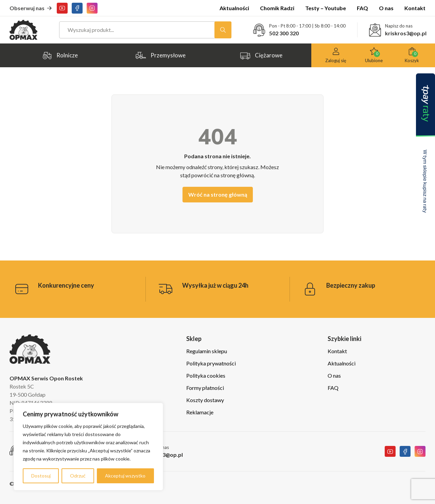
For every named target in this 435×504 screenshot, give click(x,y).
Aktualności (234, 8)
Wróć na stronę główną (218, 194)
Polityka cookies (206, 375)
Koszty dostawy (205, 400)
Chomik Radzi (277, 8)
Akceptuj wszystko (125, 476)
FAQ (362, 8)
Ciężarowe (261, 56)
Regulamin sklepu (207, 351)
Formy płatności (205, 388)
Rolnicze (60, 56)
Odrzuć (78, 476)
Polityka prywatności (211, 363)
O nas (386, 8)
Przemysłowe (160, 56)
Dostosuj (41, 476)
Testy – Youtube (326, 8)
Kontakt (415, 8)
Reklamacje (200, 412)
